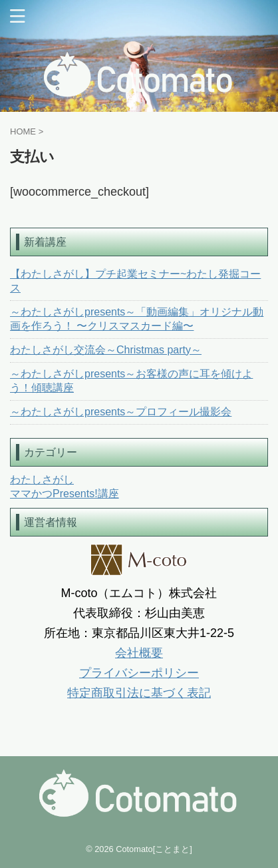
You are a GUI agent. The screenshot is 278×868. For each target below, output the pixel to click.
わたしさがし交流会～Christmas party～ (106, 350)
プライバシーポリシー (139, 673)
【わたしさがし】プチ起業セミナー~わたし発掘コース (135, 281)
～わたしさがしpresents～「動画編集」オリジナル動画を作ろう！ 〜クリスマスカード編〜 (137, 319)
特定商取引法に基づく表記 (139, 693)
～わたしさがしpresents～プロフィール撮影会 (121, 412)
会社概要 (139, 653)
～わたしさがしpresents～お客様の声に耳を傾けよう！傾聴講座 (131, 381)
